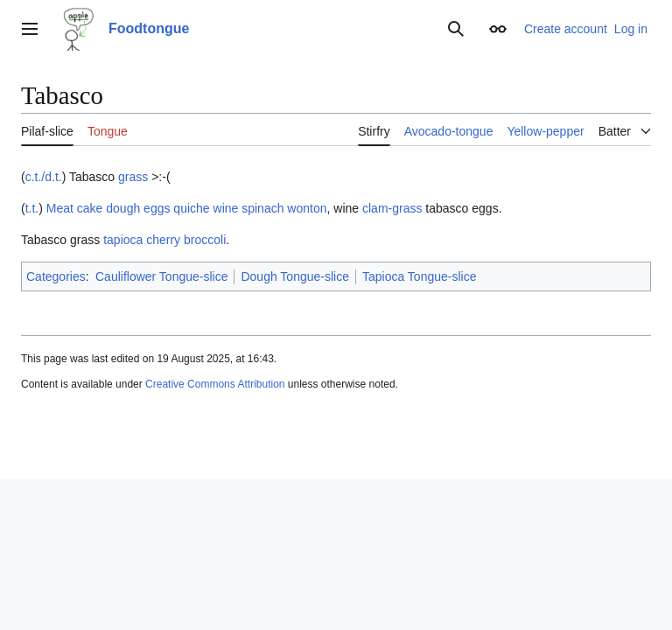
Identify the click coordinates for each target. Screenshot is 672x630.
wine (226, 208)
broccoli (205, 240)
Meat (60, 208)
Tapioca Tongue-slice (420, 276)
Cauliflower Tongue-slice (161, 276)
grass (133, 177)
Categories (56, 276)
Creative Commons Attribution (215, 384)
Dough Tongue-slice (295, 276)
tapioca (123, 240)
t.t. (32, 208)
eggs (157, 208)
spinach (262, 208)
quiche (191, 208)
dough (123, 208)
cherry (163, 240)
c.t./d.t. (44, 177)
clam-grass (392, 208)
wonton (307, 208)
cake (90, 208)
